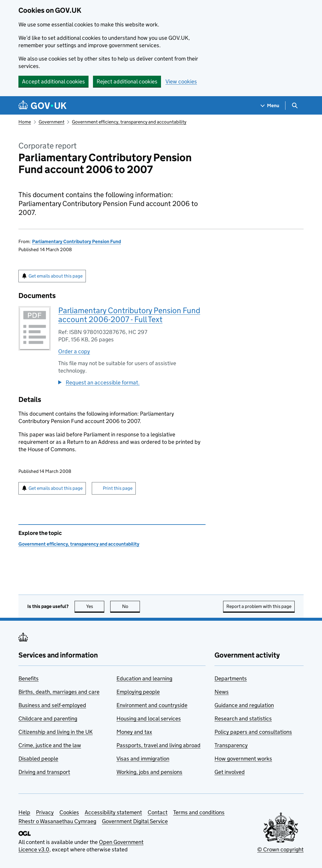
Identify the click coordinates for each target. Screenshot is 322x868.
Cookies (69, 812)
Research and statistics (243, 719)
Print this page (118, 488)
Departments (231, 678)
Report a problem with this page (259, 606)
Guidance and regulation (244, 705)
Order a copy (74, 351)
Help (24, 812)
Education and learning (144, 678)
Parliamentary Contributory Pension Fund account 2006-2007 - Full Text (129, 315)
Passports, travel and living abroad (158, 745)
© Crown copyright (280, 849)
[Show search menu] (295, 106)
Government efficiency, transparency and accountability (129, 122)
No (131, 606)
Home (25, 122)
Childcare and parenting (48, 719)
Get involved (230, 772)
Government (52, 122)
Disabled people (38, 759)
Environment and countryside (152, 705)
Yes (95, 606)
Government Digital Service (135, 821)
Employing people (138, 692)
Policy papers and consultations (253, 732)
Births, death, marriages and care (59, 692)
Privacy (45, 812)
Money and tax (134, 732)
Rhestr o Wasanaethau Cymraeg (57, 821)
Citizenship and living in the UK (56, 732)
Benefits (29, 678)
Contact (158, 812)
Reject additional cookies (127, 81)
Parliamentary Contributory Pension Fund (76, 241)
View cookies (181, 81)
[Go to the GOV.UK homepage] (42, 106)
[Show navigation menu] (270, 106)
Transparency (231, 745)
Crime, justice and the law (50, 745)
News (222, 692)
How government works (243, 759)
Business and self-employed (52, 705)
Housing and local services (149, 719)
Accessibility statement (113, 812)
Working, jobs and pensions (149, 772)
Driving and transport (44, 772)
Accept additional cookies (53, 81)
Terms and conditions (199, 812)
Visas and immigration (143, 759)
